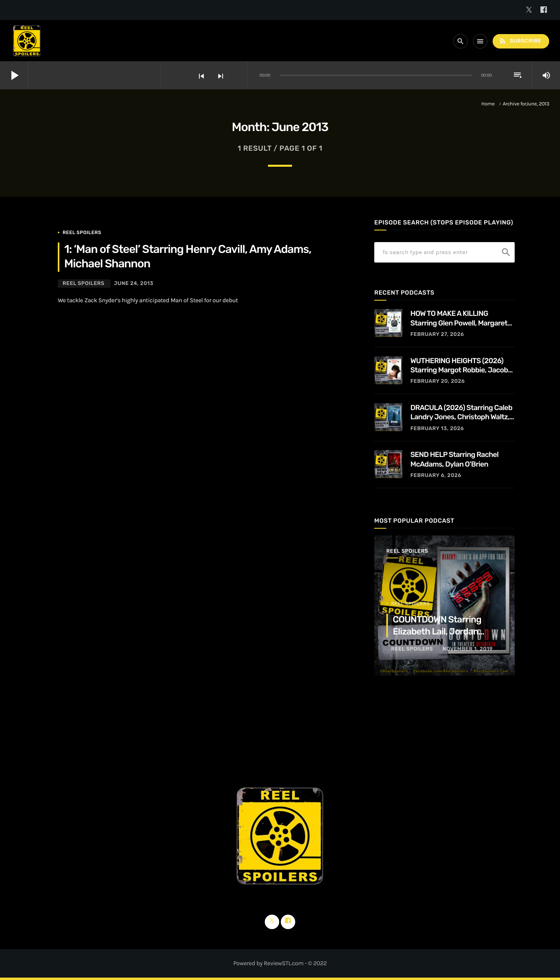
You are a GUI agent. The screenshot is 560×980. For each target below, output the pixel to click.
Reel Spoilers (82, 232)
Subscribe (520, 41)
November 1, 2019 (468, 649)
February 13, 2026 (437, 429)
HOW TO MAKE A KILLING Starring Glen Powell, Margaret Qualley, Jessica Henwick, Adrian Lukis (462, 318)
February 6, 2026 (436, 476)
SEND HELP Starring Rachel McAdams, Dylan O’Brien (454, 459)
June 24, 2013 (134, 284)
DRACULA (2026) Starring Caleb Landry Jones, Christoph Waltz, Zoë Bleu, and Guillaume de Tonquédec (461, 413)
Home (488, 104)
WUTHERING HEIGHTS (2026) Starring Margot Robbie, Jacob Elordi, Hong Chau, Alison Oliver (460, 366)
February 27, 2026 (437, 334)
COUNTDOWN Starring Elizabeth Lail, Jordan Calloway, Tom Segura (437, 631)
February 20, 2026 (438, 381)
